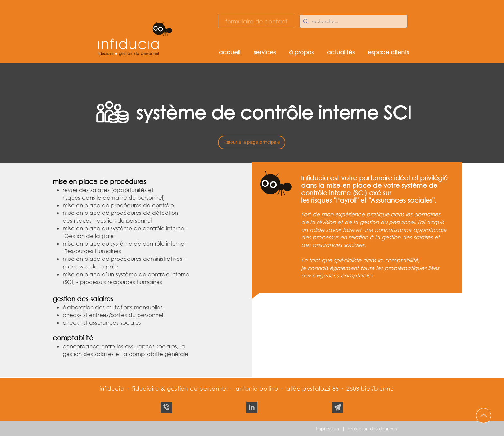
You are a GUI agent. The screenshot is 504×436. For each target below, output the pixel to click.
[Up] (484, 416)
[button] (271, 52)
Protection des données (372, 429)
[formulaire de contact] (256, 21)
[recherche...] (353, 21)
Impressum (328, 429)
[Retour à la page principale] (252, 142)
